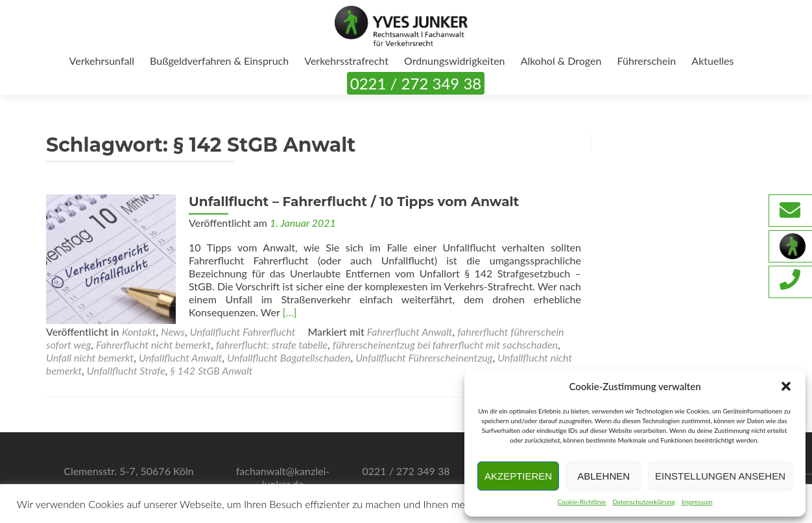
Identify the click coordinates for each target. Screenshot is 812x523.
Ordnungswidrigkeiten (455, 61)
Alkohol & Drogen (561, 61)
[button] (786, 386)
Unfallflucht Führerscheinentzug (424, 357)
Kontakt (139, 331)
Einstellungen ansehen (720, 476)
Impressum (697, 502)
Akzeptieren (518, 476)
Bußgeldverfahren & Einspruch (219, 61)
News (173, 331)
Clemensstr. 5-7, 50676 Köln (129, 471)
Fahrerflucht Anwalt (410, 331)
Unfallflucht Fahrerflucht (243, 331)
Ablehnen (603, 476)
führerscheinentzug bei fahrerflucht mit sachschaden (445, 344)
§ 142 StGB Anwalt (211, 370)
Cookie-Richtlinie (581, 502)
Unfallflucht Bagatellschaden (289, 357)
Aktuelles (712, 61)
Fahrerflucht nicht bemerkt (153, 344)
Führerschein (647, 61)
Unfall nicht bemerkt (90, 357)
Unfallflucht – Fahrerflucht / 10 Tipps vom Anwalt (354, 202)
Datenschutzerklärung (643, 502)
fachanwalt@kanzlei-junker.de (283, 477)
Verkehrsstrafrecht (346, 61)
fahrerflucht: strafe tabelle (272, 344)
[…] (289, 312)
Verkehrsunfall (102, 61)
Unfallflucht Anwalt (180, 357)
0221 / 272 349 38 (416, 83)
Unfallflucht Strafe (126, 370)
